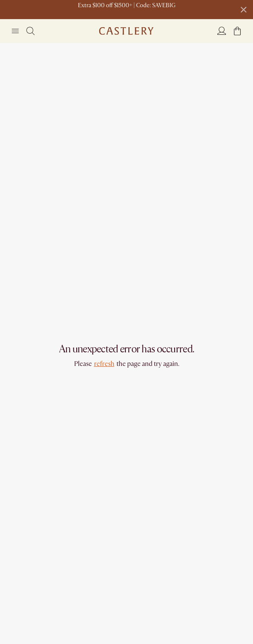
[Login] (222, 31)
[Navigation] (15, 31)
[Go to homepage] (126, 31)
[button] (237, 31)
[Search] (31, 31)
